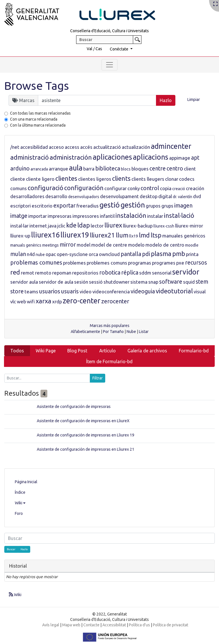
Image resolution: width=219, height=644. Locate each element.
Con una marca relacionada (34, 119)
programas (140, 263)
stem (202, 282)
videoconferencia (111, 291)
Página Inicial (26, 482)
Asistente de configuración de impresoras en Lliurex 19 (86, 435)
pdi (146, 254)
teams (31, 291)
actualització (107, 147)
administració (30, 157)
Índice (20, 492)
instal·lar (19, 226)
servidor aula (24, 282)
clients (121, 178)
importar (37, 216)
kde (71, 225)
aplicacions (151, 157)
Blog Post (77, 351)
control (150, 188)
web (21, 301)
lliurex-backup (138, 226)
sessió (96, 282)
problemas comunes (36, 263)
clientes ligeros (95, 179)
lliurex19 (75, 235)
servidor (186, 272)
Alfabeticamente (85, 332)
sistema (139, 282)
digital (165, 196)
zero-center (82, 301)
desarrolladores (27, 196)
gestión (133, 205)
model (84, 245)
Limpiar (194, 99)
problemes (74, 263)
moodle (192, 245)
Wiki (20, 503)
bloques (140, 169)
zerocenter (115, 301)
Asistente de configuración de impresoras (74, 407)
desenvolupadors (84, 197)
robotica (110, 273)
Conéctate (119, 49)
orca (93, 254)
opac (51, 254)
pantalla (131, 254)
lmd (144, 235)
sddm (145, 273)
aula (76, 168)
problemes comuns (107, 263)
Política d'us (139, 625)
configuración (84, 188)
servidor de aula (56, 282)
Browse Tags (37, 86)
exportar (64, 206)
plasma (161, 254)
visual (200, 291)
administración (71, 157)
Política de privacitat (171, 625)
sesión (81, 282)
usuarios (50, 291)
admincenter (171, 146)
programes (164, 263)
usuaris (70, 291)
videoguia (143, 291)
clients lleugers (148, 179)
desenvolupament (119, 196)
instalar (155, 216)
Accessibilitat (114, 625)
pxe (180, 263)
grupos (153, 206)
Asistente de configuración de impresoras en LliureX (83, 421)
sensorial (162, 273)
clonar (172, 179)
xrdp (57, 301)
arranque (58, 169)
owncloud (109, 254)
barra (89, 169)
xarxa (43, 301)
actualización (136, 147)
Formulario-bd (194, 351)
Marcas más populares (110, 326)
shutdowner (116, 282)
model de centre (109, 245)
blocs (126, 169)
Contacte (91, 625)
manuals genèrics (26, 245)
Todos (17, 351)
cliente (18, 179)
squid (189, 282)
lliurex (113, 225)
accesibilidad (34, 147)
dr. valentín (182, 197)
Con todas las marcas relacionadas (40, 113)
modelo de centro (165, 245)
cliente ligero (40, 179)
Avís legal (51, 625)
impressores (86, 216)
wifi (31, 301)
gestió (110, 205)
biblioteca (108, 168)
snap (153, 282)
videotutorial (174, 291)
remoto (43, 273)
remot (28, 273)
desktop (149, 196)
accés (86, 147)
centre (158, 168)
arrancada (39, 169)
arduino (20, 168)
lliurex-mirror (189, 226)
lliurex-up (20, 236)
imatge (19, 216)
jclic (61, 226)
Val (90, 49)
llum (122, 235)
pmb (179, 254)
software (171, 282)
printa (192, 254)
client (190, 169)
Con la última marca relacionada (38, 125)
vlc (13, 301)
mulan (18, 254)
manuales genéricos (184, 236)
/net (15, 147)
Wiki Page (46, 351)
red (15, 272)
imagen (183, 206)
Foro (19, 513)
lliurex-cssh (164, 226)
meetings (50, 245)
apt (195, 158)
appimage (180, 158)
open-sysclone (72, 254)
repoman (62, 273)
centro (175, 168)
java (52, 226)
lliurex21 (102, 235)
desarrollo (56, 196)
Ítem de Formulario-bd (109, 361)
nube (40, 255)
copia (166, 188)
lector (97, 226)
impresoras (60, 216)
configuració (45, 188)
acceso (56, 147)
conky (134, 188)
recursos (196, 263)
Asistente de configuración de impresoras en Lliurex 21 (86, 449)
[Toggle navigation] (109, 65)
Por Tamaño (113, 332)
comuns (19, 188)
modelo (136, 245)
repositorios (85, 273)
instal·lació (179, 215)
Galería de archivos (147, 351)
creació (179, 189)
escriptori (21, 206)
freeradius (88, 206)
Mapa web (71, 625)
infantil (107, 216)
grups (167, 206)
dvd (197, 196)
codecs (187, 179)
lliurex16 (45, 235)
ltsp (156, 235)
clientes (66, 178)
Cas (99, 49)
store (17, 291)
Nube (131, 332)
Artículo (108, 351)
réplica (130, 273)
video (86, 291)
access (72, 147)
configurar (115, 188)
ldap (84, 225)
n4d (31, 254)
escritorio (42, 206)
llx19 (134, 236)
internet (38, 226)
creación (195, 188)
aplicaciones (112, 157)
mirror (68, 245)
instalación (131, 215)
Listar (144, 332)
